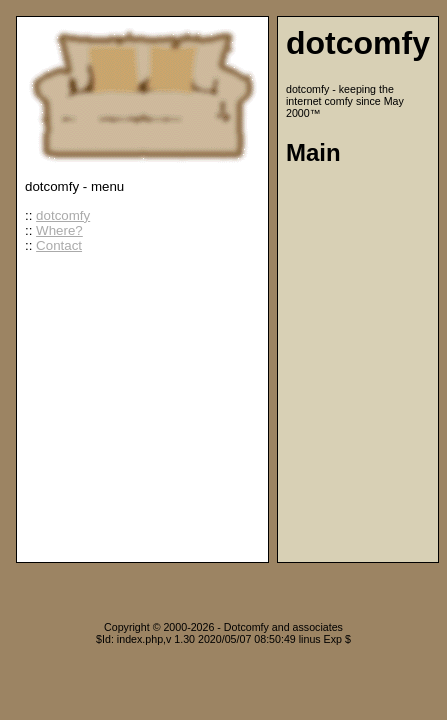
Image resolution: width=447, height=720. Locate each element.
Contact (59, 245)
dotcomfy (63, 215)
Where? (59, 230)
